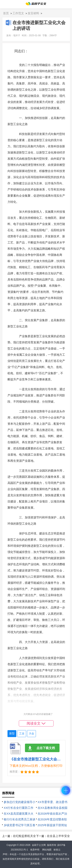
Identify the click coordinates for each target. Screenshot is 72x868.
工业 (22, 734)
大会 (31, 734)
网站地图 (47, 850)
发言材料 (33, 13)
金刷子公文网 (39, 845)
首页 (6, 13)
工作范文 (18, 13)
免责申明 (35, 850)
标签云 (57, 850)
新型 (12, 734)
